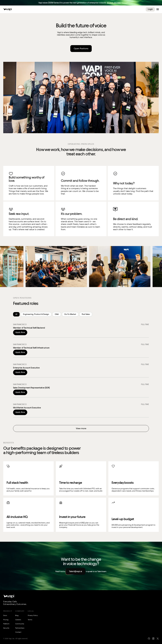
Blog (17, 615)
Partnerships (20, 628)
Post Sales (86, 314)
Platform (6, 624)
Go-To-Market (70, 314)
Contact (18, 632)
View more (81, 428)
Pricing (6, 620)
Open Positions (81, 48)
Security (6, 628)
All (16, 314)
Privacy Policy (33, 615)
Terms (30, 620)
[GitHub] (149, 639)
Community (20, 624)
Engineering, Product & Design (36, 314)
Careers (18, 620)
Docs (5, 615)
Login (150, 9)
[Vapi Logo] (7, 9)
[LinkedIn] (153, 639)
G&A (57, 314)
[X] (158, 639)
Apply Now (20, 332)
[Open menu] (158, 9)
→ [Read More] (115, 3)
